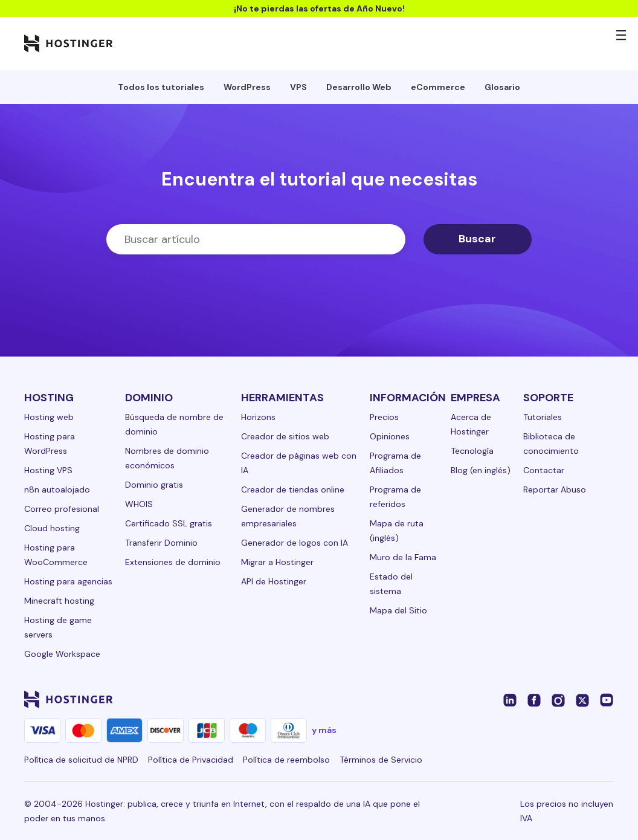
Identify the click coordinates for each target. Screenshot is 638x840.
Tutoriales (543, 417)
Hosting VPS (48, 470)
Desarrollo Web (359, 87)
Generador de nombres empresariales (288, 516)
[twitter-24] (582, 699)
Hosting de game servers (58, 627)
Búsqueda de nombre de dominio (174, 424)
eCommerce (438, 87)
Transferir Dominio (161, 543)
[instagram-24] (558, 699)
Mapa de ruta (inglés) (397, 531)
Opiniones (390, 436)
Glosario (502, 87)
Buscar (477, 239)
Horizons (258, 417)
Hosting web (49, 417)
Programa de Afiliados (395, 463)
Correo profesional (62, 509)
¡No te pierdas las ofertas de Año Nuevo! (319, 8)
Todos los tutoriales (161, 87)
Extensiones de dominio (173, 562)
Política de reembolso (286, 760)
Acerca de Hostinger (471, 424)
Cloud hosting (52, 528)
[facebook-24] (534, 699)
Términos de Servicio (381, 760)
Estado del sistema (391, 584)
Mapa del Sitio (398, 610)
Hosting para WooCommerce (56, 555)
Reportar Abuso (555, 489)
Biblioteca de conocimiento (551, 444)
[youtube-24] (607, 699)
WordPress (247, 87)
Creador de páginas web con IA (299, 463)
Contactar (544, 470)
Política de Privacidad (191, 760)
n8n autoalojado (57, 489)
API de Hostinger (274, 581)
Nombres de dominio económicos (167, 458)
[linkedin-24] (510, 699)
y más (324, 730)
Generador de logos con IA (295, 543)
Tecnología (472, 451)
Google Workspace (62, 654)
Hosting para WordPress (50, 444)
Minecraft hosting (59, 601)
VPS (298, 87)
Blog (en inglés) (481, 470)
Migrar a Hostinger (277, 562)
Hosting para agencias (68, 581)
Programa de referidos (395, 497)
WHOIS (139, 504)
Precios (384, 417)
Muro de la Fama (403, 557)
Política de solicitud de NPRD (81, 760)
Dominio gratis (154, 485)
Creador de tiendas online (293, 489)
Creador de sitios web (285, 436)
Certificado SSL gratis (169, 523)
